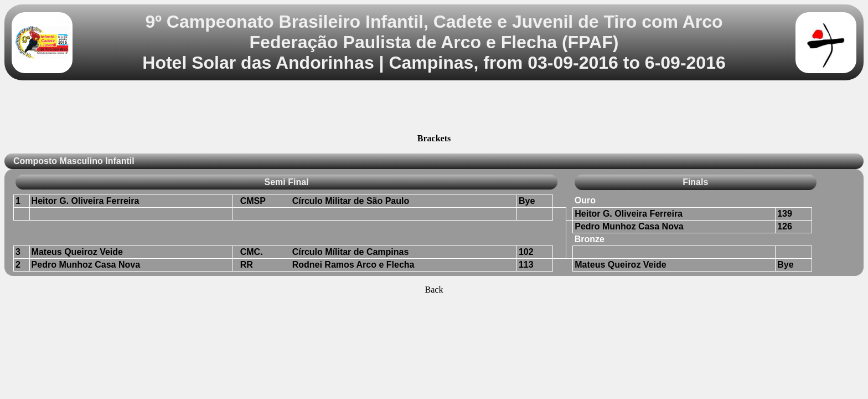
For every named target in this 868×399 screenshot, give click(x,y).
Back (434, 290)
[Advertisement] (434, 109)
